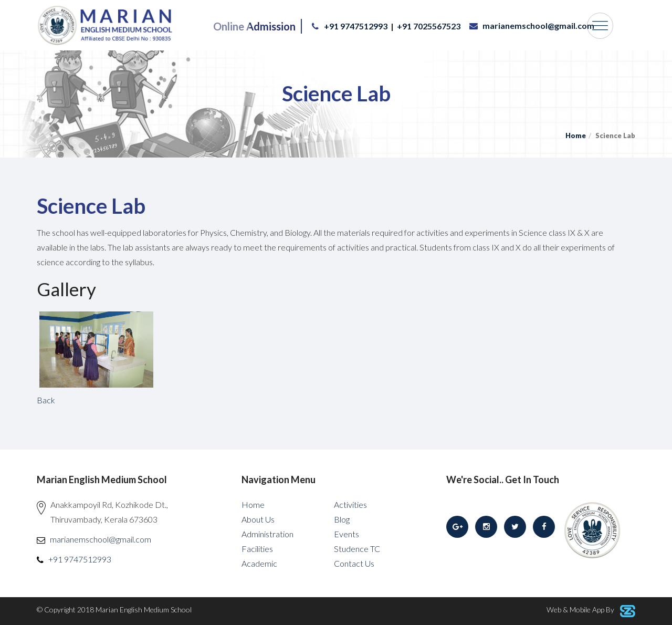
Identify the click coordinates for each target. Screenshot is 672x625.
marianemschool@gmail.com (538, 25)
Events (346, 534)
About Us (258, 519)
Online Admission (254, 26)
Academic (259, 563)
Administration (267, 534)
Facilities (257, 549)
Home (576, 136)
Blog (342, 519)
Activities (350, 504)
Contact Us (354, 563)
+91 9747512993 (356, 26)
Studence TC (357, 549)
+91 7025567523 (429, 26)
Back (46, 400)
